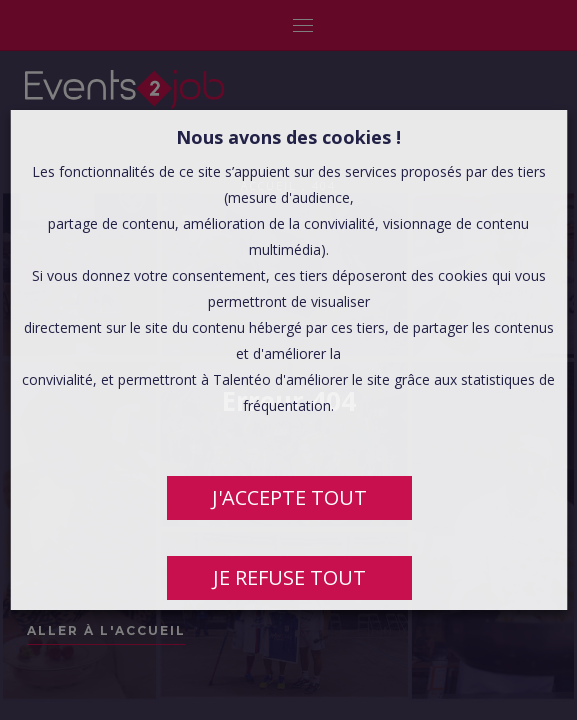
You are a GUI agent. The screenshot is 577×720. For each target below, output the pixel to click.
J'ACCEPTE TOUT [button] (288, 497)
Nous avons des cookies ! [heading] (288, 137)
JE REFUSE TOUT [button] (288, 577)
